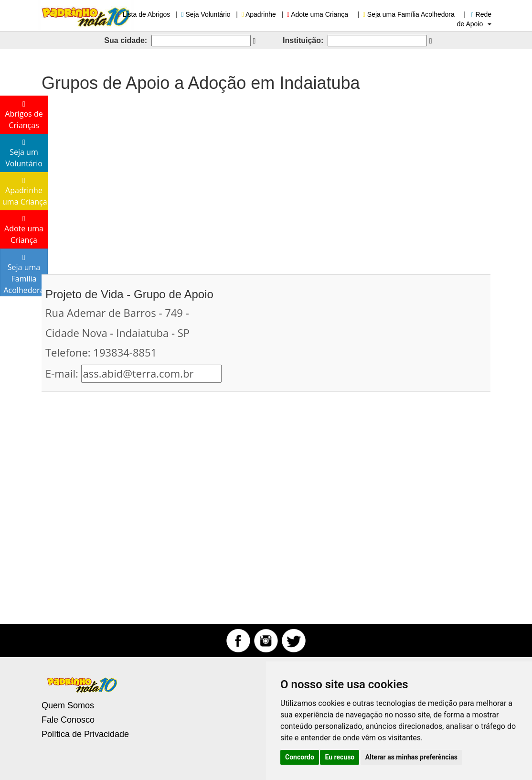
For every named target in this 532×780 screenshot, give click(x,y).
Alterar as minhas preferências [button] (411, 757)
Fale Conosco (68, 720)
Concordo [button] (300, 757)
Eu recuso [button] (340, 757)
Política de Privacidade (85, 734)
